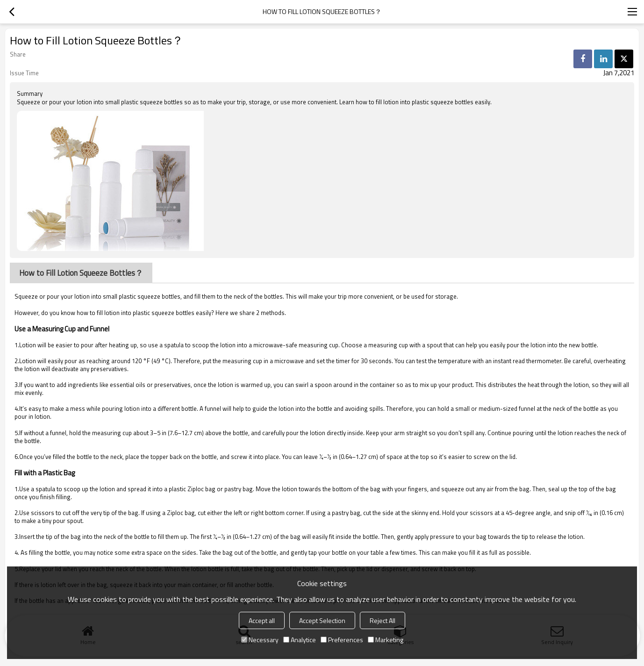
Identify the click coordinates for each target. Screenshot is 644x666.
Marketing (386, 640)
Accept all (262, 620)
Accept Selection (322, 620)
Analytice (300, 640)
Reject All (383, 620)
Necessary (260, 640)
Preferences (342, 640)
